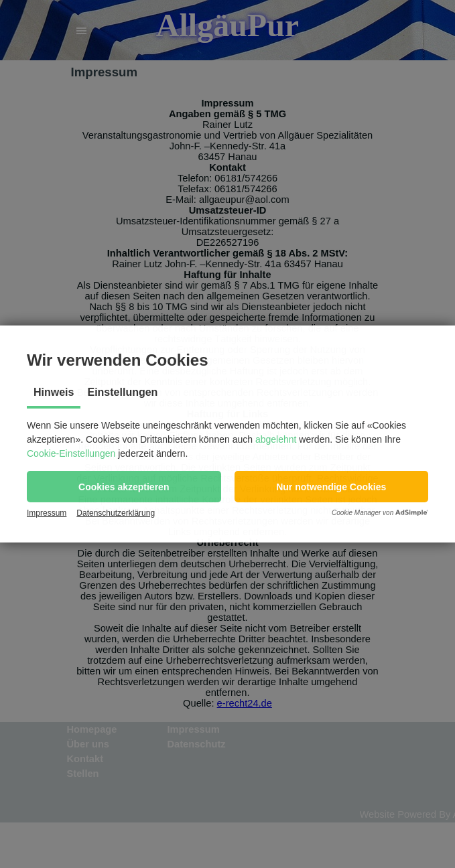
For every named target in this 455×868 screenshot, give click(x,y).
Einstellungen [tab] (122, 392)
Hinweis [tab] (54, 392)
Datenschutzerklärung (116, 513)
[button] (124, 487)
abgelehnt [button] (276, 439)
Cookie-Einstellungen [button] (71, 453)
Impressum (47, 513)
